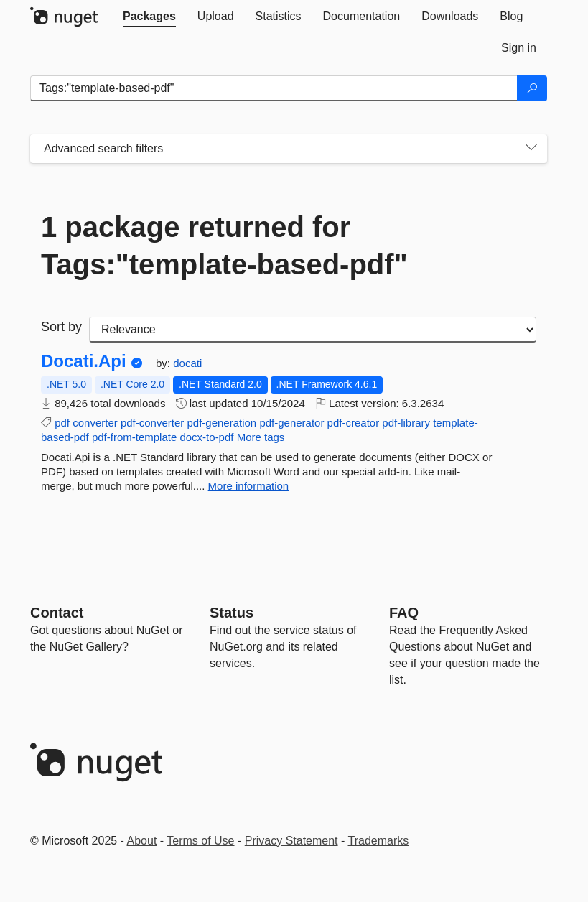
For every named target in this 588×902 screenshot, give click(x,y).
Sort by (61, 327)
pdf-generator (291, 423)
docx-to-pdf (206, 437)
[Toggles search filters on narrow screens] (531, 149)
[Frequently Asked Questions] (404, 613)
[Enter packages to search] (274, 88)
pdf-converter (152, 423)
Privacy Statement (291, 841)
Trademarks (379, 841)
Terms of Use (200, 841)
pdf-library (406, 423)
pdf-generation (221, 423)
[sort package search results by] (313, 330)
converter (95, 423)
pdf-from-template (134, 437)
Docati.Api (84, 361)
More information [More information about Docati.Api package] (249, 486)
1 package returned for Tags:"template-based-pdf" (224, 246)
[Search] (532, 88)
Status (232, 613)
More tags (261, 437)
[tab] (149, 17)
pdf (62, 423)
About (142, 841)
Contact (57, 613)
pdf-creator (354, 423)
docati (187, 363)
